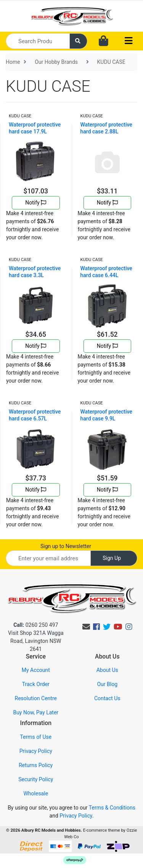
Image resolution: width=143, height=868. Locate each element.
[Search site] (79, 41)
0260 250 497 (36, 625)
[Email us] (86, 627)
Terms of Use (36, 737)
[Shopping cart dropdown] (104, 41)
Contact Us (107, 698)
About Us (107, 670)
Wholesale (36, 793)
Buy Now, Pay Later (36, 712)
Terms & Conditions (112, 808)
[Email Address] (48, 558)
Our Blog (107, 684)
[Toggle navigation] (129, 41)
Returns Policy (36, 765)
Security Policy (36, 779)
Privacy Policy (36, 751)
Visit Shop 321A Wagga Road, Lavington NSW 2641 (36, 641)
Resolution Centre (36, 698)
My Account (36, 670)
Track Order (36, 684)
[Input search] (38, 41)
